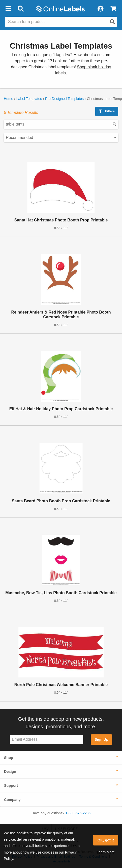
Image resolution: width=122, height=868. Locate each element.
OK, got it (106, 840)
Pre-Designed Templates (64, 99)
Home (8, 99)
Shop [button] (9, 758)
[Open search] (112, 22)
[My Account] (100, 9)
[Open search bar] (21, 9)
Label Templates (29, 99)
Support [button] (11, 786)
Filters (107, 111)
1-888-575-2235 (78, 813)
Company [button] (12, 800)
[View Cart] (113, 9)
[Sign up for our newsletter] (47, 740)
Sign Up (101, 739)
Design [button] (10, 772)
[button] (8, 9)
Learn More (106, 852)
